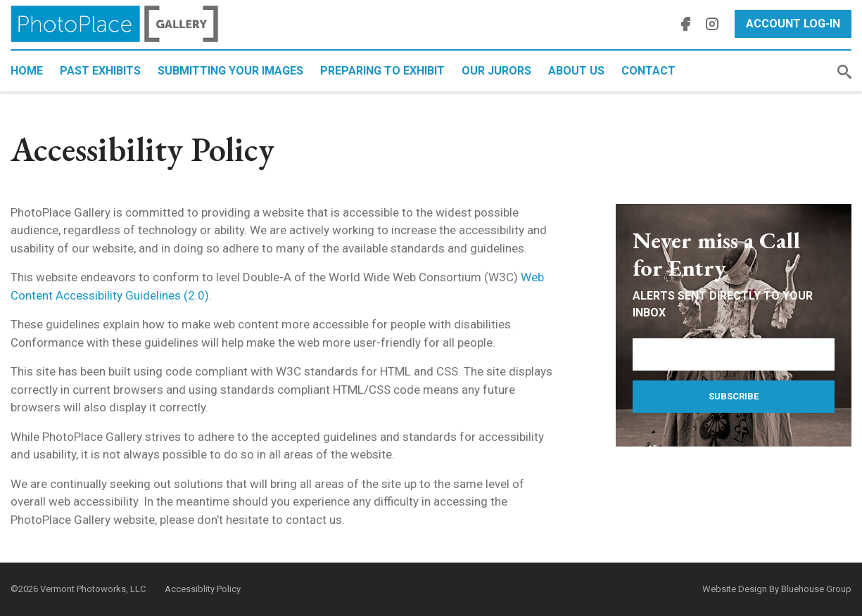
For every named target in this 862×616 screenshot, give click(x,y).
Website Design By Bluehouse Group (777, 589)
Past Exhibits (100, 71)
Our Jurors (496, 71)
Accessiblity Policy (203, 589)
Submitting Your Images (230, 71)
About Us (576, 71)
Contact (648, 71)
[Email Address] (734, 354)
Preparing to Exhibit (382, 71)
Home (27, 71)
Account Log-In (793, 24)
